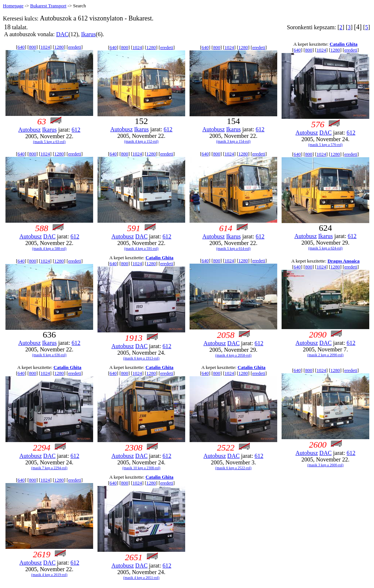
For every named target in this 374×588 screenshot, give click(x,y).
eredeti (75, 47)
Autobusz (29, 130)
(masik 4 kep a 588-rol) (49, 248)
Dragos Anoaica (344, 261)
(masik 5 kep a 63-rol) (49, 142)
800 (33, 47)
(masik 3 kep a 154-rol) (233, 141)
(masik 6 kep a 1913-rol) (142, 358)
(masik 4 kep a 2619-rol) (49, 575)
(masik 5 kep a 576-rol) (325, 145)
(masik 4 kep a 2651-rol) (142, 578)
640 (21, 47)
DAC (62, 34)
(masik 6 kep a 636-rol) (49, 355)
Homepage (13, 6)
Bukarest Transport (48, 6)
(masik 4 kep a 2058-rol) (234, 355)
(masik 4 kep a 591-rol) (141, 248)
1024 (45, 47)
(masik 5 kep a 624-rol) (325, 248)
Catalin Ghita (344, 44)
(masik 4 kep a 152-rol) (141, 141)
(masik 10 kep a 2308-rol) (141, 468)
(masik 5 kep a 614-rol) (233, 248)
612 (76, 130)
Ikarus (88, 34)
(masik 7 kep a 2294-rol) (49, 468)
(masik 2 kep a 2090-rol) (326, 355)
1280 (59, 47)
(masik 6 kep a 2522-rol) (234, 468)
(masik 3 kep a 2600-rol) (326, 465)
